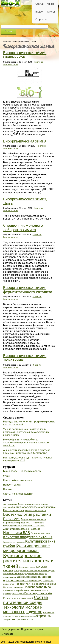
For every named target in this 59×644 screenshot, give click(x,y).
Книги (50, 4)
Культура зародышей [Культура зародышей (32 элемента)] (27, 567)
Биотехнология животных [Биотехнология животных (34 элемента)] (35, 511)
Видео (39, 12)
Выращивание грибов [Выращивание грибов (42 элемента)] (14, 523)
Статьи (39, 4)
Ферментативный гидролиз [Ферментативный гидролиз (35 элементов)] (24, 616)
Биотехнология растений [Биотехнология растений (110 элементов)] (27, 514)
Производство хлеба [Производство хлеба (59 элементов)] (38, 593)
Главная (7, 42)
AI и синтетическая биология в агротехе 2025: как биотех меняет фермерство (27, 452)
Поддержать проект (33, 629)
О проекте (41, 19)
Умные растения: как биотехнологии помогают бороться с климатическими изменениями (26, 432)
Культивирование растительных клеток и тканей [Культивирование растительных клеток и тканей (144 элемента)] (28, 561)
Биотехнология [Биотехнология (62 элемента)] (14, 510)
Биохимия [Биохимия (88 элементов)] (12, 519)
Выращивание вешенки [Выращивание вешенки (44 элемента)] (34, 519)
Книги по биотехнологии (18, 480)
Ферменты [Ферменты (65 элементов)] (44, 616)
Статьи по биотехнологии (18, 494)
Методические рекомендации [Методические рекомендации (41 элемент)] (29, 571)
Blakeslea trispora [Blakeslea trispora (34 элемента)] (10, 504)
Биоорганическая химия (25, 141)
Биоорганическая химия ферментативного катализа (28, 290)
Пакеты (50, 12)
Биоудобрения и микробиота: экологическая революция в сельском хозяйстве (26, 443)
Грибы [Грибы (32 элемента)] (43, 526)
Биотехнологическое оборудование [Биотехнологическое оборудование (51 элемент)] (34, 507)
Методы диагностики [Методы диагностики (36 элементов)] (29, 574)
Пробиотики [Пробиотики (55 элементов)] (22, 584)
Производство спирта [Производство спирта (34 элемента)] (39, 591)
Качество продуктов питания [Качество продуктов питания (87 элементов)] (28, 537)
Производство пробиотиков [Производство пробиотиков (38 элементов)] (16, 590)
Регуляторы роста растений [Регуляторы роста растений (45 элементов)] (18, 598)
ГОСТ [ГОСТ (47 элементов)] (29, 523)
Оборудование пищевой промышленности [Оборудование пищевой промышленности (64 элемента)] (27, 579)
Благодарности (11, 629)
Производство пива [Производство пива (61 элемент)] (37, 587)
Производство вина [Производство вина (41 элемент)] (13, 587)
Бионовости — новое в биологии (22, 471)
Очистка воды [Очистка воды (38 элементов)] (36, 581)
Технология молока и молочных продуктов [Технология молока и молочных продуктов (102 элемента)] (23, 610)
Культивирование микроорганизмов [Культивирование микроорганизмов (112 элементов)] (26, 548)
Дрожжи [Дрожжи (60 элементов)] (9, 529)
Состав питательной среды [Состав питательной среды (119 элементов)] (26, 600)
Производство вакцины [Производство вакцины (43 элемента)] (43, 584)
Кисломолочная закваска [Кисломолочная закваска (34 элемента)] (14, 542)
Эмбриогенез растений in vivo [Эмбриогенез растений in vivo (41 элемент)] (18, 619)
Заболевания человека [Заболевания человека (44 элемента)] (28, 529)
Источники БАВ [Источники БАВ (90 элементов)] (17, 533)
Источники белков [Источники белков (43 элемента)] (40, 533)
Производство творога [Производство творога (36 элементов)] (13, 594)
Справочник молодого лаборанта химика (23, 228)
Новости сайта (12, 485)
